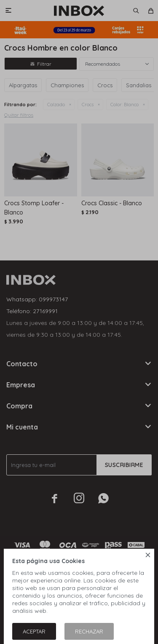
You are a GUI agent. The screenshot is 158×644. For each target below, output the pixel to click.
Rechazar (89, 631)
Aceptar (34, 631)
